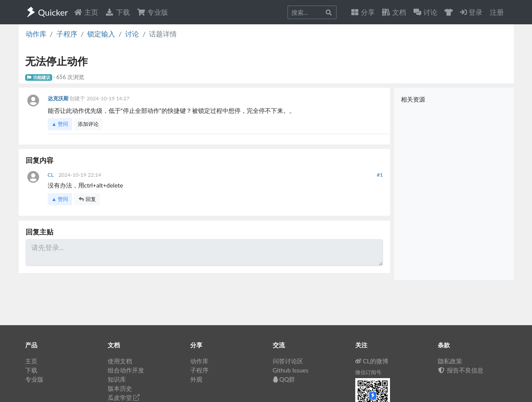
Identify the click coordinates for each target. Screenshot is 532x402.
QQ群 (284, 379)
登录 (471, 12)
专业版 (152, 12)
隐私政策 (450, 361)
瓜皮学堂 (124, 397)
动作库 (36, 34)
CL (51, 175)
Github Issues (291, 370)
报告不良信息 (461, 370)
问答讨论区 (288, 361)
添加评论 (88, 124)
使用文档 (120, 361)
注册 (497, 12)
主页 (86, 12)
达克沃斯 (59, 98)
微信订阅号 (368, 372)
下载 (117, 12)
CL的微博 (372, 361)
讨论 (132, 34)
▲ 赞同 (60, 124)
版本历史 (120, 388)
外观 (196, 379)
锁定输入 (101, 34)
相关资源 (413, 99)
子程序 (67, 34)
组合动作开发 (126, 370)
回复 (87, 199)
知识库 (117, 379)
